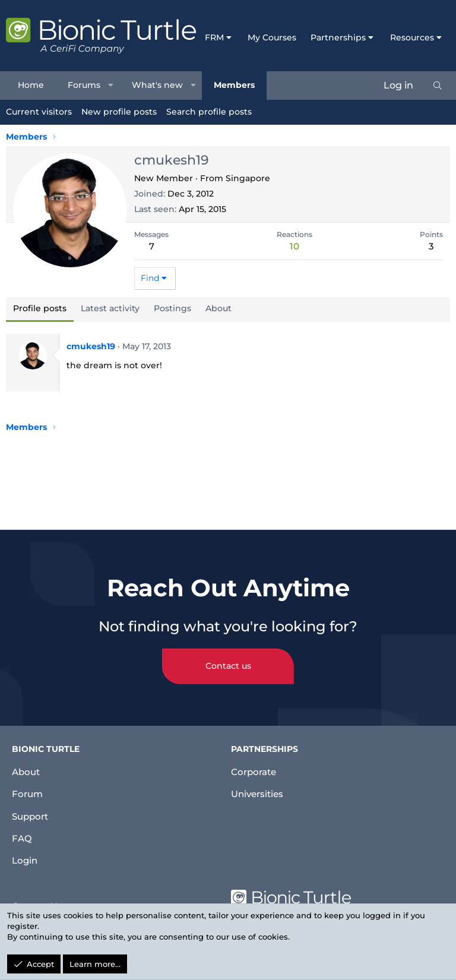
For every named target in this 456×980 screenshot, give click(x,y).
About (27, 764)
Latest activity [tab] (110, 308)
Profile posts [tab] (40, 308)
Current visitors (39, 112)
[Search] (438, 86)
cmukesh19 (91, 346)
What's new (157, 85)
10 (294, 246)
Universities (259, 787)
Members (234, 85)
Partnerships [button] (338, 37)
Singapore (248, 178)
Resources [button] (412, 37)
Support (32, 812)
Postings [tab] (172, 308)
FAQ (22, 835)
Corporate (255, 764)
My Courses (272, 37)
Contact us (228, 658)
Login (26, 859)
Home (31, 85)
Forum (28, 787)
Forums (84, 85)
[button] (111, 86)
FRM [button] (214, 37)
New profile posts (119, 112)
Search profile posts (209, 112)
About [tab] (218, 308)
